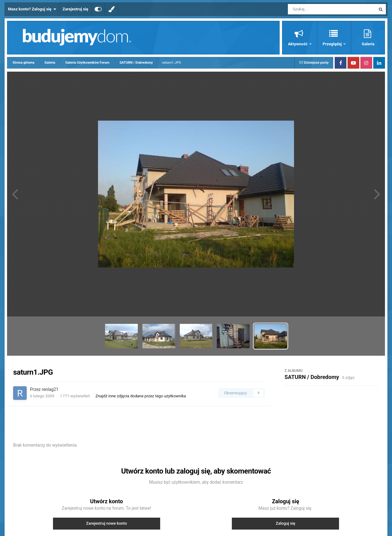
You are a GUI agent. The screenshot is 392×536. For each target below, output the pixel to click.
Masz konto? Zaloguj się (32, 9)
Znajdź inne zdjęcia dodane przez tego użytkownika (141, 396)
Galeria (368, 44)
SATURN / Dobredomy (312, 377)
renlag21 (50, 389)
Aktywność (298, 44)
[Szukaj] (318, 9)
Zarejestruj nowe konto (106, 523)
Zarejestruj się (75, 9)
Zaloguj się (285, 523)
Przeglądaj (333, 44)
